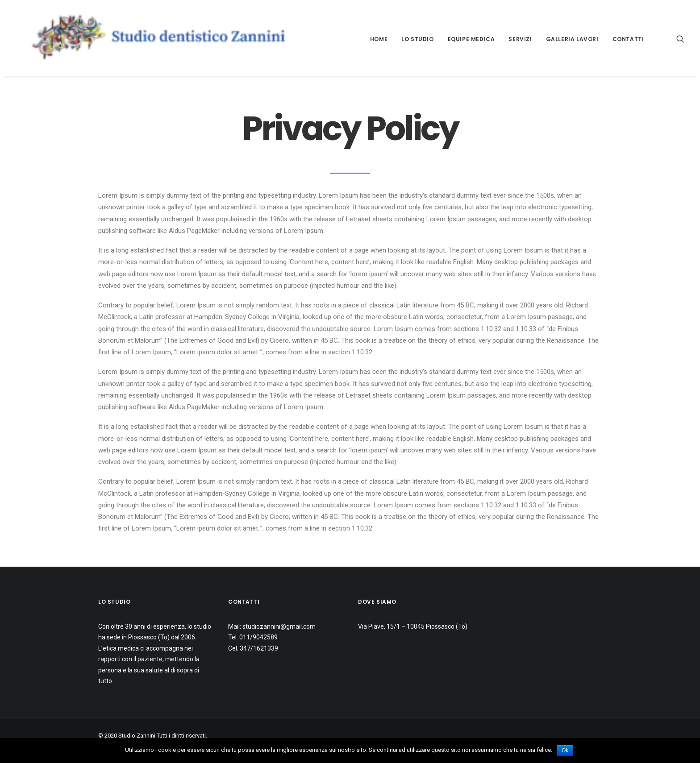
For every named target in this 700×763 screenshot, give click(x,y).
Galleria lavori (572, 39)
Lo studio (417, 39)
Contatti (628, 39)
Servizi (520, 39)
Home (379, 39)
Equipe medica (471, 39)
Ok (565, 751)
